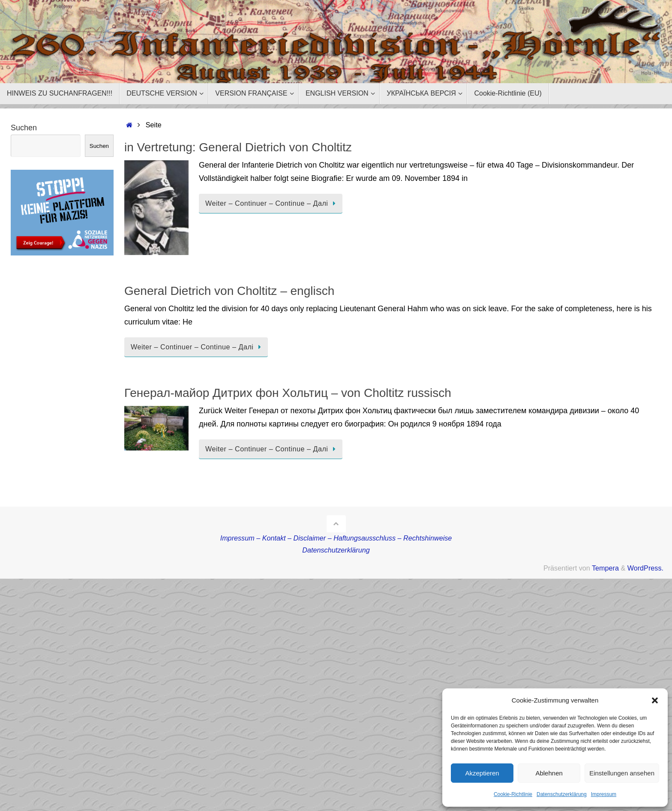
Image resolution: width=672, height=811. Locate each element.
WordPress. (645, 568)
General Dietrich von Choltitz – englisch (229, 291)
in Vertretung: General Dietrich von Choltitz (238, 147)
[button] (655, 700)
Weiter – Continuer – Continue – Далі (272, 203)
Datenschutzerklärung (562, 794)
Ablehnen (549, 773)
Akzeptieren (482, 773)
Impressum (604, 794)
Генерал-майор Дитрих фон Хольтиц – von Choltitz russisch (288, 393)
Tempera (605, 568)
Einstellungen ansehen (622, 773)
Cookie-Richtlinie (513, 794)
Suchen (24, 128)
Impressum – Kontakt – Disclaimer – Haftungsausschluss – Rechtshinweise (336, 538)
